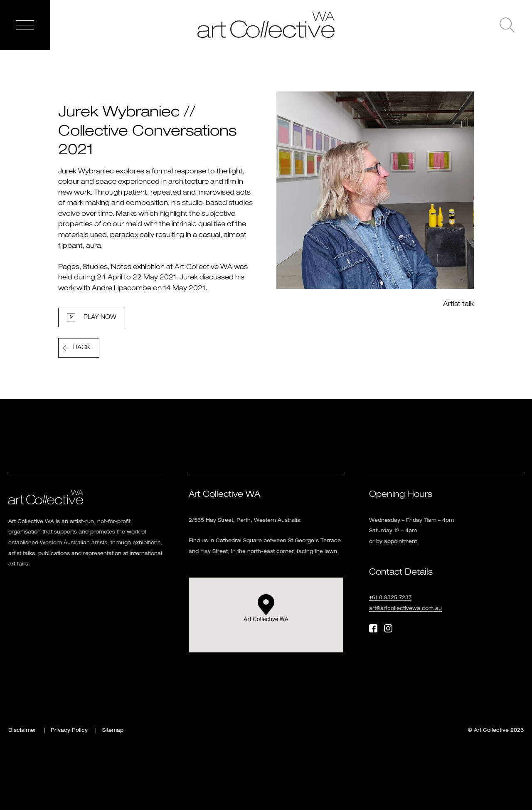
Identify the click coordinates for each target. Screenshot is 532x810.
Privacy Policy (69, 731)
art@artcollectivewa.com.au (405, 609)
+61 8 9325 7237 (390, 598)
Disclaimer (22, 731)
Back (82, 348)
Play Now (100, 317)
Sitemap (113, 731)
